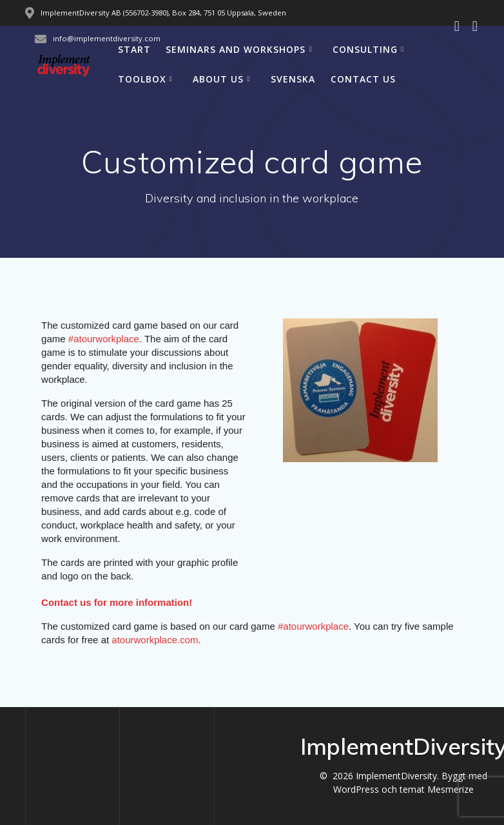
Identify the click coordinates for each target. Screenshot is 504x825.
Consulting (365, 49)
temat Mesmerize (437, 789)
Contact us (363, 79)
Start (134, 49)
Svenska (293, 79)
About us (218, 79)
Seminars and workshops (236, 49)
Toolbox (142, 79)
